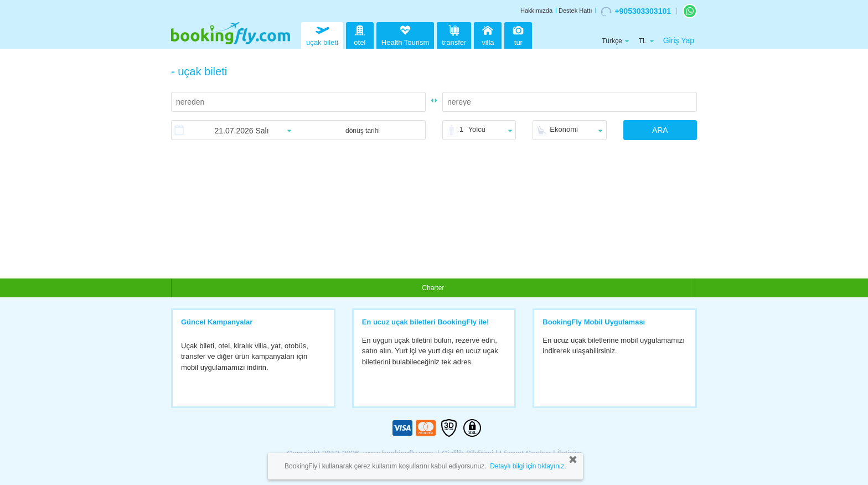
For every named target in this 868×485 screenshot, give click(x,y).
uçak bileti (322, 34)
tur (518, 34)
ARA (660, 130)
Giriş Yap (679, 40)
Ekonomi (564, 129)
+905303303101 (636, 12)
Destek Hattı (575, 11)
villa (488, 34)
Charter (433, 288)
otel (360, 34)
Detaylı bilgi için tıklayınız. (528, 466)
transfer (454, 34)
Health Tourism (405, 36)
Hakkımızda (536, 11)
